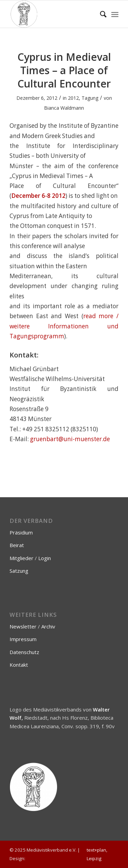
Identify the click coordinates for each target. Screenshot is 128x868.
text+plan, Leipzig (97, 854)
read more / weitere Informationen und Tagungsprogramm (64, 326)
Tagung (90, 98)
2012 (73, 98)
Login (45, 558)
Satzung (19, 571)
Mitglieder (22, 558)
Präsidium (21, 532)
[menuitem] (100, 14)
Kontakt (19, 665)
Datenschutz (24, 652)
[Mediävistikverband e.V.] (53, 14)
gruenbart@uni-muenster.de (70, 439)
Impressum (23, 639)
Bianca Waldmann (64, 108)
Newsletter (23, 626)
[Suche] (100, 14)
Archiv (48, 626)
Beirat (17, 545)
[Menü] (115, 14)
